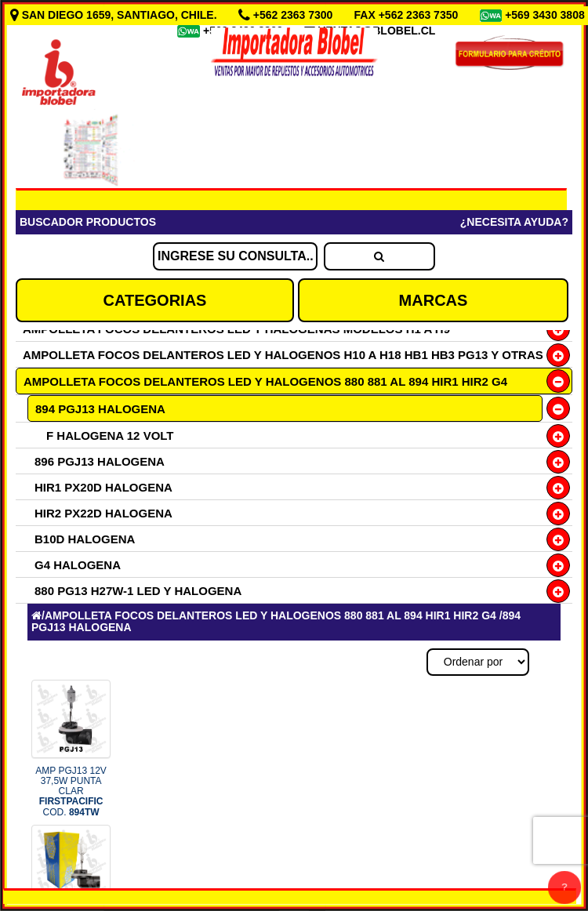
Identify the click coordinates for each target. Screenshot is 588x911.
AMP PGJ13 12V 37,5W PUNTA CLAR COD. (71, 791)
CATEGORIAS (155, 300)
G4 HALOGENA (78, 565)
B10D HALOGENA (85, 539)
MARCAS (434, 300)
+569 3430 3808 (545, 15)
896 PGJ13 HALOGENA (100, 461)
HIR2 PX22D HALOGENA (103, 513)
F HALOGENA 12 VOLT (110, 436)
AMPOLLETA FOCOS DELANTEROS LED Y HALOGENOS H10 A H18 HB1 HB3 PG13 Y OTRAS (283, 355)
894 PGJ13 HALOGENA (100, 409)
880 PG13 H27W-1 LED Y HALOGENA (138, 591)
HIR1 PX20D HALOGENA (103, 487)
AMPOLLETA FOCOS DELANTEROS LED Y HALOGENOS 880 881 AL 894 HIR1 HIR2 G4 (265, 381)
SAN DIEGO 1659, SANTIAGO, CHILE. (115, 15)
